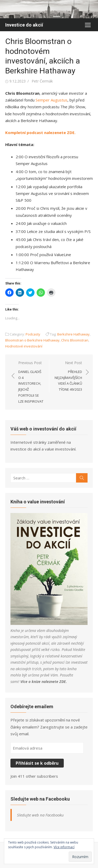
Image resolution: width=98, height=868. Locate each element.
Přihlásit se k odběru (37, 763)
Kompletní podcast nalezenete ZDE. (40, 132)
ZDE (63, 682)
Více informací (64, 847)
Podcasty (33, 334)
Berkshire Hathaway (73, 334)
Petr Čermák (42, 81)
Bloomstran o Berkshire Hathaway (32, 340)
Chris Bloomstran (75, 340)
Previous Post (31, 382)
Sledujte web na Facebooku (40, 799)
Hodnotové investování (24, 346)
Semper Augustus (51, 100)
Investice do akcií (24, 25)
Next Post (68, 376)
